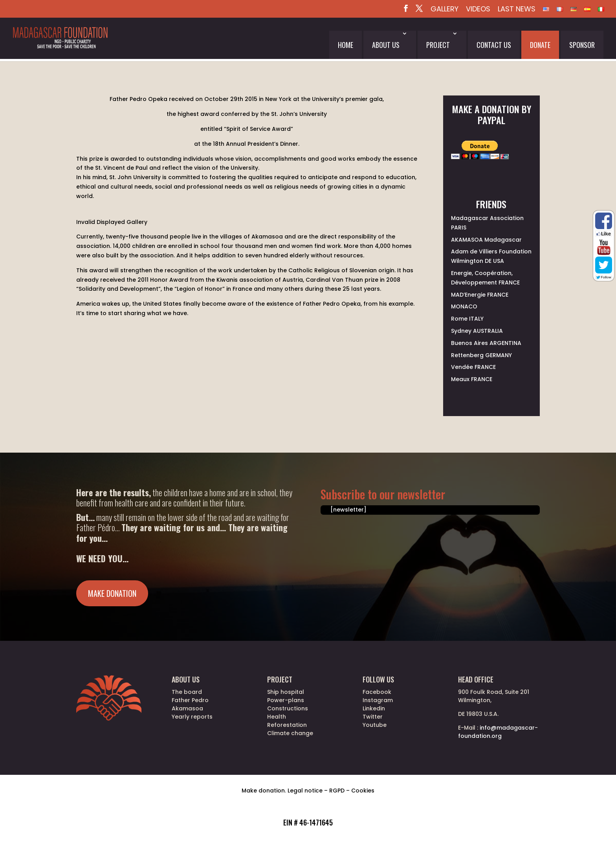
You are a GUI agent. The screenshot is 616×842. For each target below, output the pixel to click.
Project (438, 45)
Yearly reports (192, 717)
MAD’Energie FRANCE (480, 295)
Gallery (445, 10)
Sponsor (582, 45)
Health (277, 717)
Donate (540, 45)
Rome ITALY (467, 319)
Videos (478, 10)
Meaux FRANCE (472, 379)
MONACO (464, 306)
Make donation (112, 593)
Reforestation (287, 725)
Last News (517, 10)
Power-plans (286, 700)
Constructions (288, 708)
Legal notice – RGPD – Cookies (331, 791)
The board (187, 692)
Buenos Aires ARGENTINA (486, 343)
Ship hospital (286, 692)
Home (346, 45)
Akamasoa (187, 708)
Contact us (494, 45)
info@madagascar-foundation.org (498, 732)
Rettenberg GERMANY (481, 355)
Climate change (290, 733)
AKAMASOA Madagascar (486, 240)
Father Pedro (190, 700)
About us (386, 45)
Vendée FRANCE (473, 367)
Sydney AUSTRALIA (477, 331)
